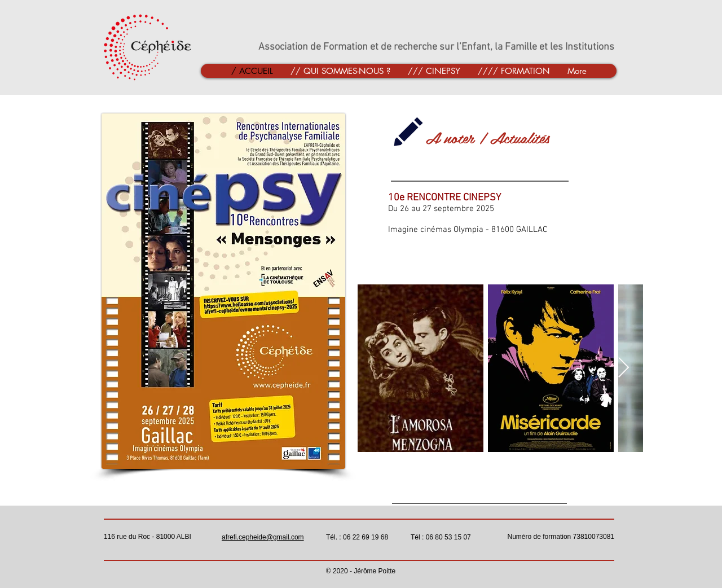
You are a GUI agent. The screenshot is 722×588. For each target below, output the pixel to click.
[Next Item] (624, 368)
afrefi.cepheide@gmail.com (263, 537)
